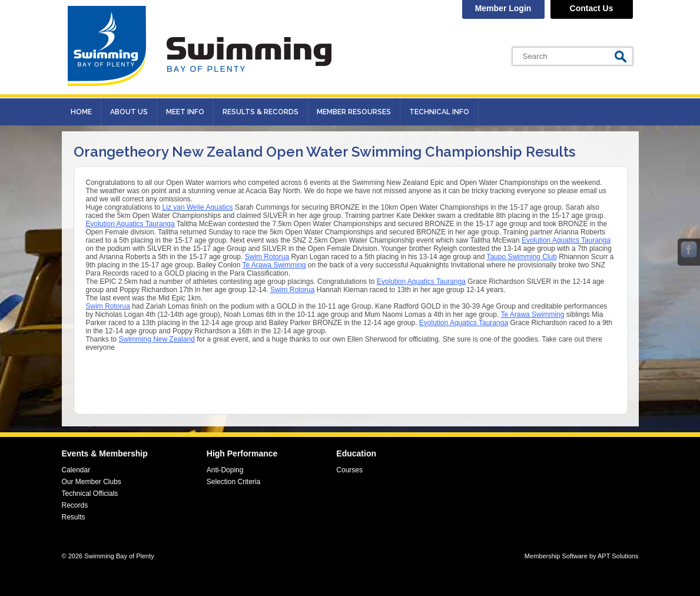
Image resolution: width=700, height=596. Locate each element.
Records (75, 505)
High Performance (242, 453)
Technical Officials (90, 494)
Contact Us (592, 8)
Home (81, 112)
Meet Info (185, 112)
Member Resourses (354, 112)
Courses (349, 470)
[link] (198, 207)
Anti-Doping (225, 470)
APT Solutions (618, 556)
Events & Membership (105, 453)
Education (356, 453)
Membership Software (556, 556)
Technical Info (439, 112)
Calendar (76, 470)
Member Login (503, 8)
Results (74, 517)
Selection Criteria (233, 482)
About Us (129, 112)
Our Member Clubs (92, 482)
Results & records (261, 112)
